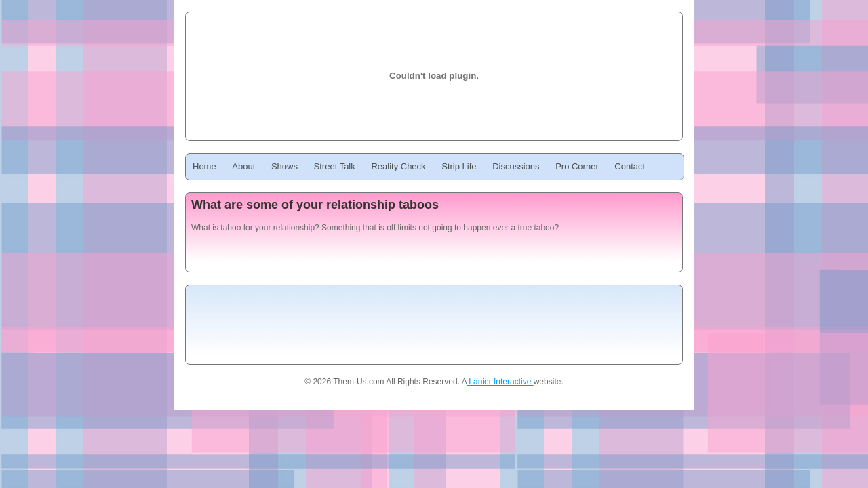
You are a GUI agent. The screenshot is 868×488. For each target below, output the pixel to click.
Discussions (516, 166)
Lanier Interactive (500, 382)
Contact (630, 166)
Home (204, 166)
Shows (284, 166)
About (243, 166)
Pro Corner (577, 166)
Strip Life (459, 166)
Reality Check (398, 166)
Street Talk (335, 166)
